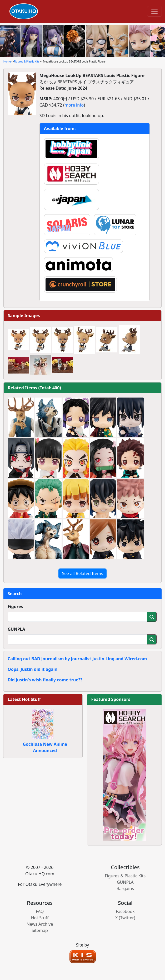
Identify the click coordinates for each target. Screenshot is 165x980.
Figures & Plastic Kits (27, 61)
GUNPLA (16, 629)
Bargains (125, 888)
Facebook (125, 911)
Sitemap (40, 930)
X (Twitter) (125, 918)
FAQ (40, 911)
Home (7, 61)
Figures (15, 606)
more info (74, 105)
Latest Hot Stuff (24, 699)
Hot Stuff (40, 918)
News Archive (40, 924)
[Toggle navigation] (154, 11)
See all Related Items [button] (82, 573)
